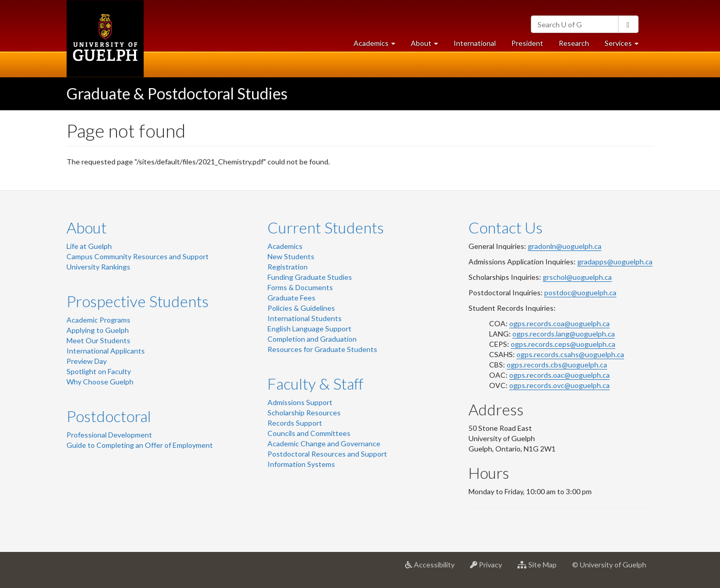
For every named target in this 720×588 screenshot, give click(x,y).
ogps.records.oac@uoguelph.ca (559, 375)
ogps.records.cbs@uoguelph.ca (557, 365)
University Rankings (98, 267)
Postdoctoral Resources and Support (327, 454)
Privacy (490, 568)
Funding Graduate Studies (310, 277)
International (475, 43)
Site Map (541, 568)
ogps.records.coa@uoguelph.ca (559, 323)
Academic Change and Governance (324, 443)
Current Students (326, 227)
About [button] (428, 46)
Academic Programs (98, 320)
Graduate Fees (291, 298)
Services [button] (625, 46)
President (527, 43)
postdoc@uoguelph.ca (580, 292)
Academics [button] (378, 46)
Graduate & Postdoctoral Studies (177, 93)
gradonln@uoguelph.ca (565, 246)
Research (578, 46)
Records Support (295, 423)
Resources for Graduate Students (322, 349)
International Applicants (106, 351)
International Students (305, 318)
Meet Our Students (98, 340)
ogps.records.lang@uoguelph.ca (564, 334)
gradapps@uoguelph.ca (615, 262)
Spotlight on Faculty (99, 371)
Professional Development (109, 435)
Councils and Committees (309, 433)
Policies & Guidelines (301, 308)
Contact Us (506, 227)
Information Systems (301, 464)
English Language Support (309, 329)
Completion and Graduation (312, 339)
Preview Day (87, 361)
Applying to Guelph (98, 330)
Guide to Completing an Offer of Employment (140, 445)
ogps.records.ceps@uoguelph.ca (563, 344)
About (87, 227)
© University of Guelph (609, 565)
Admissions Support (300, 402)
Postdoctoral (109, 416)
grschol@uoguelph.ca (577, 277)
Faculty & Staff (315, 383)
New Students (291, 256)
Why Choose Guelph (100, 382)
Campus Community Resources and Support (138, 256)
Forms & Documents (300, 287)
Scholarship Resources (304, 413)
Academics (285, 246)
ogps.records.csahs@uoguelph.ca (570, 354)
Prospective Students (138, 301)
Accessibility (434, 568)
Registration (288, 267)
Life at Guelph (89, 246)
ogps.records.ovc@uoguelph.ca (559, 385)
